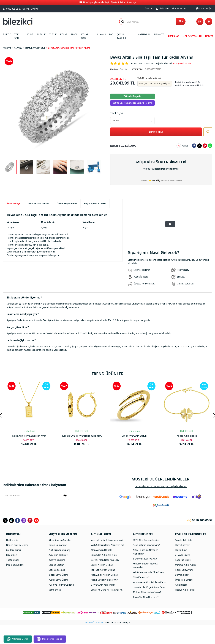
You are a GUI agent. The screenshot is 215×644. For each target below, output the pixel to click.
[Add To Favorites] (207, 132)
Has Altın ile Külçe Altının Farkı (149, 587)
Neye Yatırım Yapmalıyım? (146, 545)
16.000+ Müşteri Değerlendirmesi (161, 169)
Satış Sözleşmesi (57, 570)
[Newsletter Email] (36, 496)
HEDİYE (209, 36)
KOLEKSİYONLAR (192, 36)
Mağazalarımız (14, 550)
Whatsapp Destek (18, 639)
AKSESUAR (174, 36)
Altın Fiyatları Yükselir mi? (104, 580)
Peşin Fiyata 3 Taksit (95, 204)
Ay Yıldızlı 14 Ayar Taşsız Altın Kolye (82, 436)
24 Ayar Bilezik (183, 555)
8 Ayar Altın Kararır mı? (103, 585)
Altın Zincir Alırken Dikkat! (104, 575)
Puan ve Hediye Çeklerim (61, 585)
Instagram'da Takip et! (50, 639)
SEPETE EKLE (156, 132)
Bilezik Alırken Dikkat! (102, 565)
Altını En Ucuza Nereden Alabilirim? (145, 552)
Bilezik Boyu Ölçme (58, 575)
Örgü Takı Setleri (184, 580)
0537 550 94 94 (31, 9)
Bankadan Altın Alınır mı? (104, 555)
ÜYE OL (149, 9)
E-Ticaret (100, 623)
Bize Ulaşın (12, 555)
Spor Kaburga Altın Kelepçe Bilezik (187, 436)
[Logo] (18, 21)
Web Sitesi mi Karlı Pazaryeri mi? (107, 545)
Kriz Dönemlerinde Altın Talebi (149, 573)
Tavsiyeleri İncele (182, 64)
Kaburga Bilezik (183, 560)
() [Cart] (204, 9)
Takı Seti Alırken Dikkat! (103, 570)
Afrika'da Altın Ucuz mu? (146, 597)
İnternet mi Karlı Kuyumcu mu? (107, 540)
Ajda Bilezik (181, 585)
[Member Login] (162, 9)
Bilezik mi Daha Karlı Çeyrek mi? (107, 590)
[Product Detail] (99, 386)
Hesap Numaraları (58, 545)
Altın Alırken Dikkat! (39, 204)
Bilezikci (119, 69)
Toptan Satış (13, 560)
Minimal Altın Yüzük (186, 565)
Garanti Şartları (56, 565)
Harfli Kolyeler (182, 545)
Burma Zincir (182, 575)
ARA (181, 21)
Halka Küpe (181, 550)
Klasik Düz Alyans (184, 570)
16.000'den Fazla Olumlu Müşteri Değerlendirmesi (161, 487)
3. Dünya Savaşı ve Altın (145, 559)
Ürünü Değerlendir (67, 204)
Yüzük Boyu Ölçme (58, 580)
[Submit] (65, 496)
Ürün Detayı (13, 204)
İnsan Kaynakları (15, 565)
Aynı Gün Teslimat (58, 555)
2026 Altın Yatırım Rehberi (146, 540)
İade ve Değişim (57, 560)
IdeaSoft (89, 623)
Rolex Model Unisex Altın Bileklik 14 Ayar (29, 436)
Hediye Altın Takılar (185, 590)
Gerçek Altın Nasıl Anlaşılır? (105, 560)
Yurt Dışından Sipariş (59, 550)
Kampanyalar (55, 590)
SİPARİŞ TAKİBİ (179, 9)
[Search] (152, 21)
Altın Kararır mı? (141, 578)
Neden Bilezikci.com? (123, 146)
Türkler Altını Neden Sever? (147, 592)
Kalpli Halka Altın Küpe (134, 436)
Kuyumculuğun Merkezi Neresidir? (145, 566)
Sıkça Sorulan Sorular (60, 540)
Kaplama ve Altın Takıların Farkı (149, 582)
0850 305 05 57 (14, 9)
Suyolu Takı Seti (183, 540)
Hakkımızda (12, 540)
